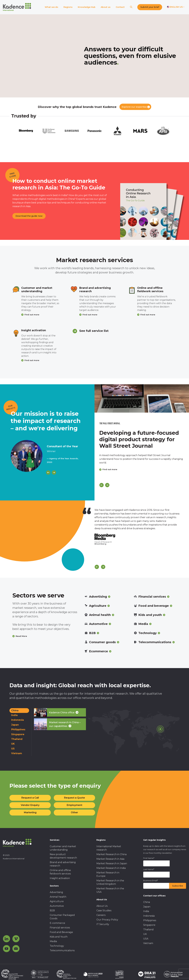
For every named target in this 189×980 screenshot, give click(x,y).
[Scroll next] (103, 567)
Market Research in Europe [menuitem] (108, 874)
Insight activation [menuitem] (60, 878)
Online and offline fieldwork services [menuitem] (60, 872)
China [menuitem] (147, 902)
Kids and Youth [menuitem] (59, 937)
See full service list (94, 331)
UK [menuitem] (145, 934)
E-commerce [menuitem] (57, 923)
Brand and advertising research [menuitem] (63, 864)
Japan (15, 725)
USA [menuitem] (146, 939)
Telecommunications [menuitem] (62, 950)
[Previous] (48, 473)
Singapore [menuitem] (149, 925)
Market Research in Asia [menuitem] (110, 859)
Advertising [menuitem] (56, 892)
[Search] (131, 7)
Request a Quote (74, 798)
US (13, 749)
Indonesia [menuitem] (149, 916)
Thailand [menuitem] (148, 930)
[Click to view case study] (142, 398)
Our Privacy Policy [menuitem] (107, 920)
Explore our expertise (134, 107)
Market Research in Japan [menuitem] (112, 863)
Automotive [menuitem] (57, 906)
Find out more (32, 315)
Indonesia (17, 720)
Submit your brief (150, 7)
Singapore (18, 734)
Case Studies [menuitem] (104, 910)
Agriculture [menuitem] (57, 901)
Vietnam (17, 753)
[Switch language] (176, 7)
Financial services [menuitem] (60, 928)
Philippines (18, 729)
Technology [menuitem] (57, 946)
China (15, 710)
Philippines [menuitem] (150, 920)
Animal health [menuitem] (58, 897)
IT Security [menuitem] (103, 924)
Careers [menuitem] (101, 915)
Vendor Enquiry (30, 805)
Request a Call (30, 798)
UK (13, 744)
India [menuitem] (146, 911)
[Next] (54, 473)
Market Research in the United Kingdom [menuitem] (110, 882)
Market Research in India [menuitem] (111, 868)
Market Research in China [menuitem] (111, 854)
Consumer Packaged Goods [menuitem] (62, 917)
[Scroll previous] (97, 567)
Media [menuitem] (53, 941)
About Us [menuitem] (102, 906)
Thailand (17, 739)
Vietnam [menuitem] (148, 943)
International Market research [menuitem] (109, 848)
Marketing (30, 812)
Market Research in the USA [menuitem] (110, 890)
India (14, 715)
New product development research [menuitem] (63, 856)
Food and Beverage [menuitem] (61, 932)
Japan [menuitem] (147, 907)
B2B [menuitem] (52, 910)
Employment (74, 805)
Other (74, 812)
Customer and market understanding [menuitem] (63, 848)
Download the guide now (29, 216)
